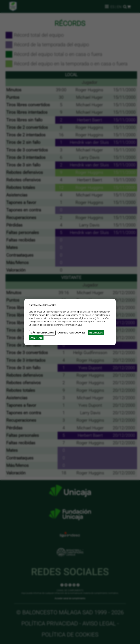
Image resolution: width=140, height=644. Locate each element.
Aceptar (36, 338)
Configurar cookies (72, 333)
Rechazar (96, 333)
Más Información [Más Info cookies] (42, 333)
